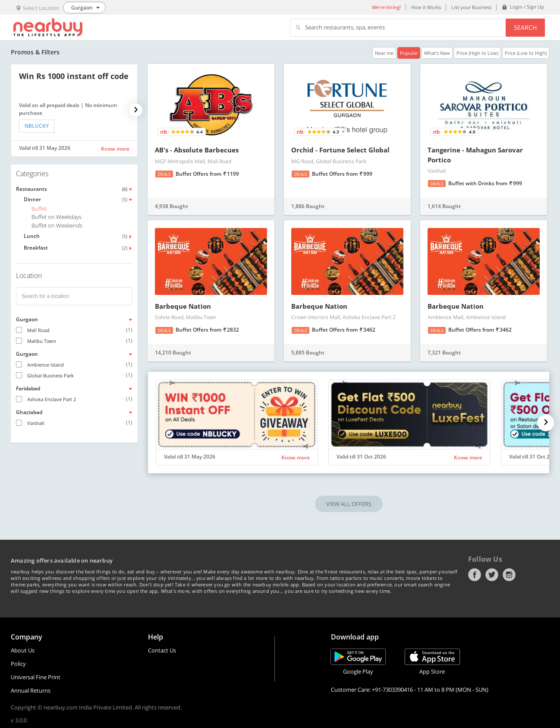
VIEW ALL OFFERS (349, 504)
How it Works (426, 7)
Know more (115, 149)
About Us (23, 650)
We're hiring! (386, 7)
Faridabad (28, 388)
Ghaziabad (29, 412)
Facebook (475, 575)
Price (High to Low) (477, 53)
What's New (437, 53)
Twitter (492, 575)
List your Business (471, 7)
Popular (409, 53)
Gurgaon (27, 319)
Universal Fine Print (36, 677)
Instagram (509, 575)
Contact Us (162, 650)
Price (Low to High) (526, 53)
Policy (18, 664)
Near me (384, 53)
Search (525, 27)
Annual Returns (31, 690)
